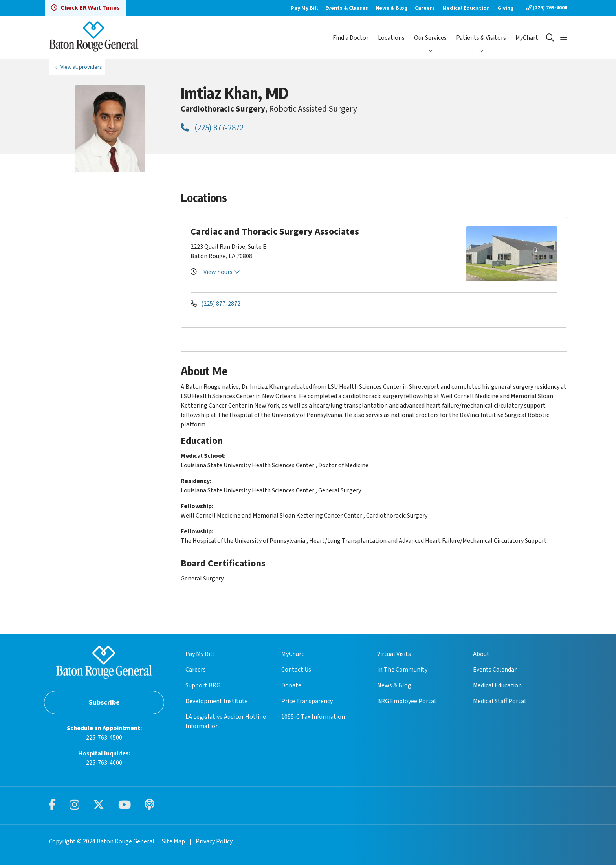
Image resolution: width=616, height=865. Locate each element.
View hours (222, 272)
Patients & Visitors (481, 38)
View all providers (81, 67)
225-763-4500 (104, 738)
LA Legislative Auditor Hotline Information (226, 722)
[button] (564, 38)
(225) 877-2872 (212, 128)
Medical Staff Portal (500, 701)
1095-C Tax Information (313, 717)
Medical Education (466, 8)
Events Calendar (495, 670)
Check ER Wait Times (85, 8)
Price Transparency (307, 701)
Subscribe (104, 702)
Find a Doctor (351, 38)
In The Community (402, 670)
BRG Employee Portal (407, 701)
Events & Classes (347, 8)
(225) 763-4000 (547, 8)
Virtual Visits (394, 654)
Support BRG (203, 685)
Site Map (173, 841)
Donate (291, 685)
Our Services (430, 38)
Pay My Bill (304, 8)
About (481, 654)
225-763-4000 (104, 763)
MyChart (527, 38)
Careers (425, 8)
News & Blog (391, 8)
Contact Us (296, 670)
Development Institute (217, 701)
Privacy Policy (214, 841)
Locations (391, 38)
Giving (505, 8)
